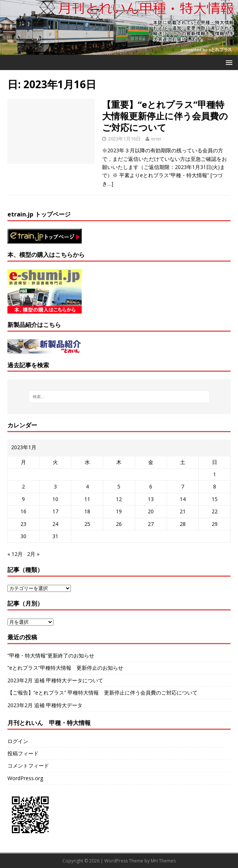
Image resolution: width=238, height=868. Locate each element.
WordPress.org (25, 778)
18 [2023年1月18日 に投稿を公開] (87, 511)
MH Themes (163, 861)
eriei (156, 139)
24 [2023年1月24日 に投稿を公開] (55, 524)
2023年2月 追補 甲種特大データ (45, 705)
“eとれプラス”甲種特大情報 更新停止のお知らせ (65, 668)
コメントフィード (28, 766)
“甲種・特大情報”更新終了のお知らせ (51, 655)
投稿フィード (23, 753)
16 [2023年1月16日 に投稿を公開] (23, 511)
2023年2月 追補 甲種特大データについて (55, 680)
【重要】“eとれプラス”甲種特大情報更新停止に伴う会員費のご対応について (165, 116)
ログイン (18, 741)
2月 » (33, 554)
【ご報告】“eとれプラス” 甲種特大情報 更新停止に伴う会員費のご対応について (102, 693)
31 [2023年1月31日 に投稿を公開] (55, 536)
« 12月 (15, 554)
